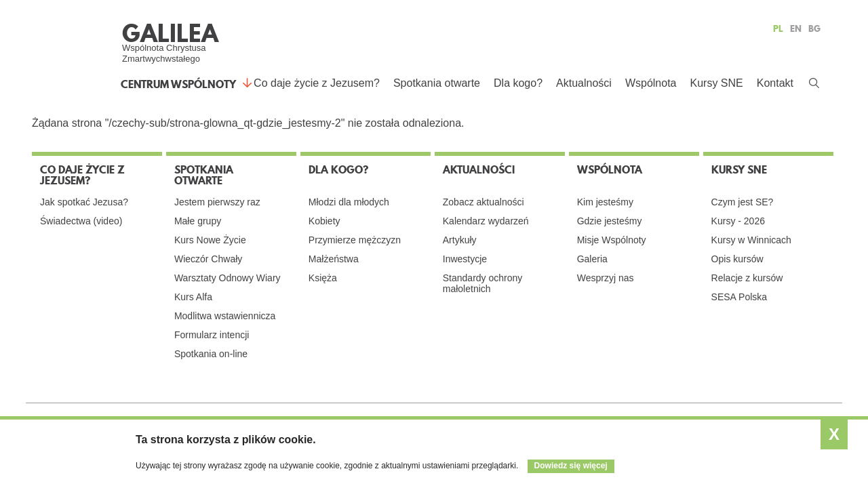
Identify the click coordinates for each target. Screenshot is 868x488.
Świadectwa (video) (81, 221)
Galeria (592, 259)
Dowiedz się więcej (571, 466)
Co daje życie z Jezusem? (317, 83)
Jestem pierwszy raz (217, 202)
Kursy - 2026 (738, 221)
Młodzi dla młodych (349, 202)
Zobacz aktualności (484, 202)
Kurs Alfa (193, 297)
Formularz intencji (212, 335)
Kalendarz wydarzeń (486, 221)
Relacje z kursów (747, 278)
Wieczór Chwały (208, 259)
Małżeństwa (334, 259)
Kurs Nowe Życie (210, 240)
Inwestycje (465, 259)
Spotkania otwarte (437, 83)
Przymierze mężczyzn (355, 240)
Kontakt (775, 83)
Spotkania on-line (211, 354)
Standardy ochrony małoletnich (483, 283)
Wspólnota (651, 83)
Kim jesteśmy (605, 202)
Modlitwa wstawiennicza (225, 316)
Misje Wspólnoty (612, 240)
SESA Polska (739, 297)
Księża (323, 278)
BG (814, 28)
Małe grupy (198, 221)
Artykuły (460, 240)
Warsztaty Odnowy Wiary (228, 278)
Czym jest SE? (743, 202)
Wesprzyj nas (606, 278)
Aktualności (584, 83)
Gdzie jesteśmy (610, 221)
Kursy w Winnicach (751, 240)
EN (796, 28)
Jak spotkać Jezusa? (84, 202)
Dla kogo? (518, 83)
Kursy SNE (716, 83)
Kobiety (324, 221)
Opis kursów (737, 259)
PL (778, 28)
